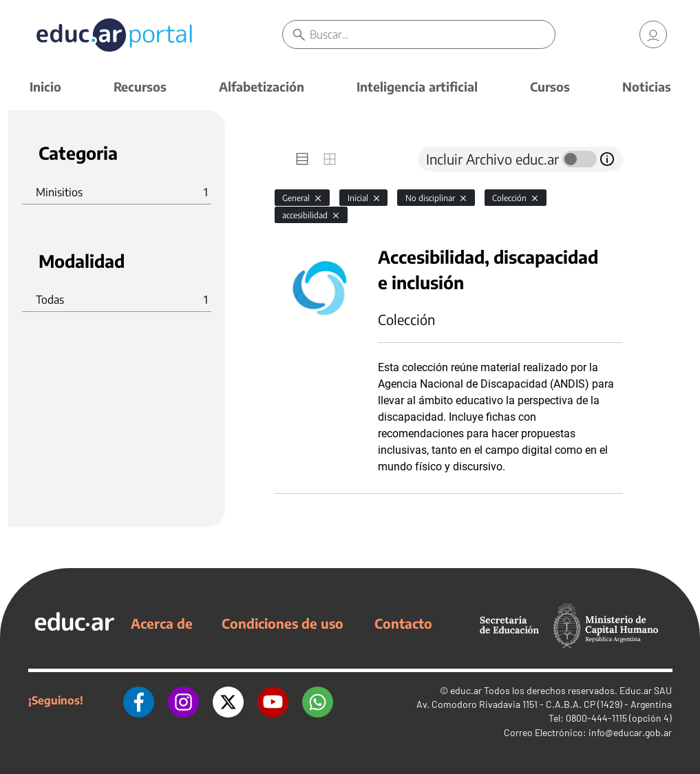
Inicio (45, 86)
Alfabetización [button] (262, 86)
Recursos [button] (140, 86)
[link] (653, 34)
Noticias (647, 86)
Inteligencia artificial (417, 86)
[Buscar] (432, 34)
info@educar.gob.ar (630, 732)
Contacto (403, 623)
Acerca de (162, 623)
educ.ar (466, 690)
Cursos (550, 86)
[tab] (302, 159)
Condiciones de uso (283, 623)
